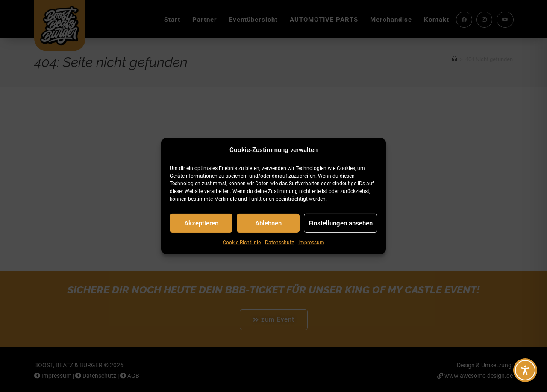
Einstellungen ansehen (341, 223)
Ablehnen (268, 223)
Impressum (311, 243)
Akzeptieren (201, 223)
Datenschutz (279, 243)
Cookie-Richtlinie (242, 243)
